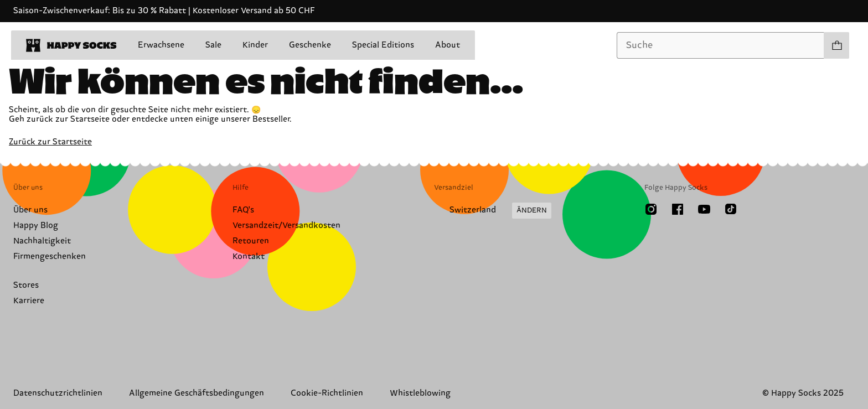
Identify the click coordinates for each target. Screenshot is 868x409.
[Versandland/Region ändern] (493, 211)
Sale (213, 45)
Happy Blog (36, 226)
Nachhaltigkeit (42, 241)
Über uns (30, 210)
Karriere (29, 301)
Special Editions (383, 45)
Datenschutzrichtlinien (58, 393)
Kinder (255, 45)
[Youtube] (704, 209)
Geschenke (310, 45)
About (448, 45)
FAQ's (243, 210)
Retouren (251, 241)
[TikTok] (731, 209)
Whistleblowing (420, 393)
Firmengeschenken (50, 257)
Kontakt (249, 257)
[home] (71, 45)
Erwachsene (161, 45)
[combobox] (720, 45)
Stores (26, 285)
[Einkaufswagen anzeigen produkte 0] (836, 45)
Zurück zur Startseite (50, 142)
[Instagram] (651, 209)
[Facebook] (678, 209)
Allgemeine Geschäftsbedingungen (197, 393)
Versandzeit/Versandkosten (286, 226)
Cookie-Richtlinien (327, 393)
